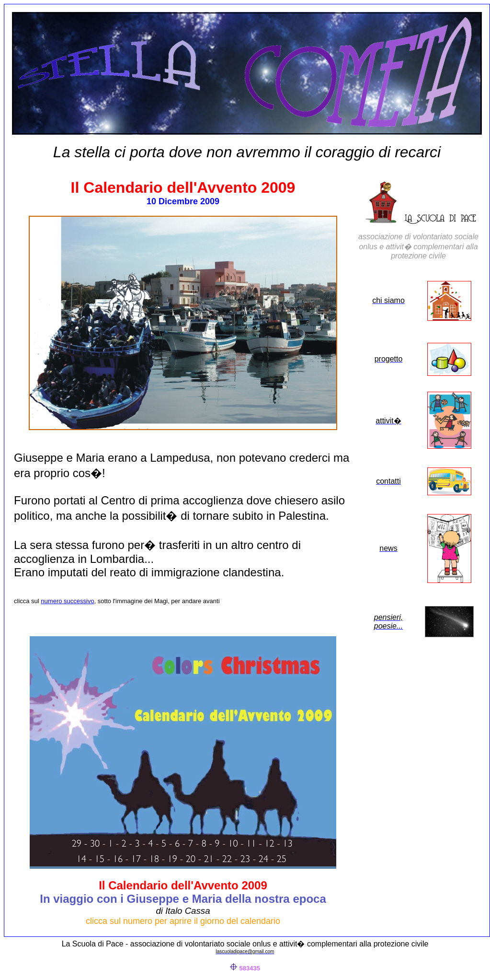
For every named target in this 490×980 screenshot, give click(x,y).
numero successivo (67, 601)
